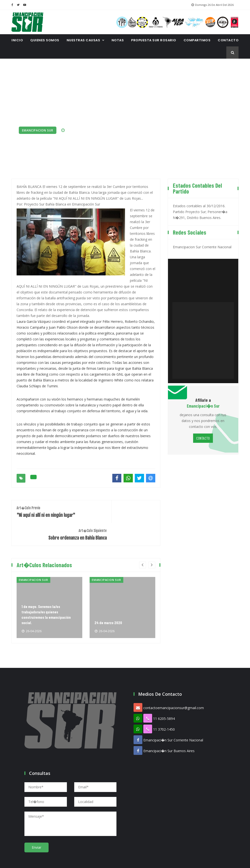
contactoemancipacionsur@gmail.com (174, 684)
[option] (49, 584)
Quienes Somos (45, 40)
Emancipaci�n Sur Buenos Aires (169, 727)
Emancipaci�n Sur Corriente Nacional (173, 716)
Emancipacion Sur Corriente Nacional (202, 246)
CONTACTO (228, 40)
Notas (118, 40)
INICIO (17, 40)
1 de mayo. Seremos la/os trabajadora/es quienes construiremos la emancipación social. (47, 590)
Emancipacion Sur (38, 130)
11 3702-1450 (164, 706)
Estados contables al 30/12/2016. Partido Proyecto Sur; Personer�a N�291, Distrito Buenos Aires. (200, 211)
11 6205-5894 (164, 695)
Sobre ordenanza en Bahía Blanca (123, 510)
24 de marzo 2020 (108, 599)
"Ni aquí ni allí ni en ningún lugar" (49, 510)
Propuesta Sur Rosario (154, 40)
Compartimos (197, 40)
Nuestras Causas (83, 40)
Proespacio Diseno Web (150, 861)
